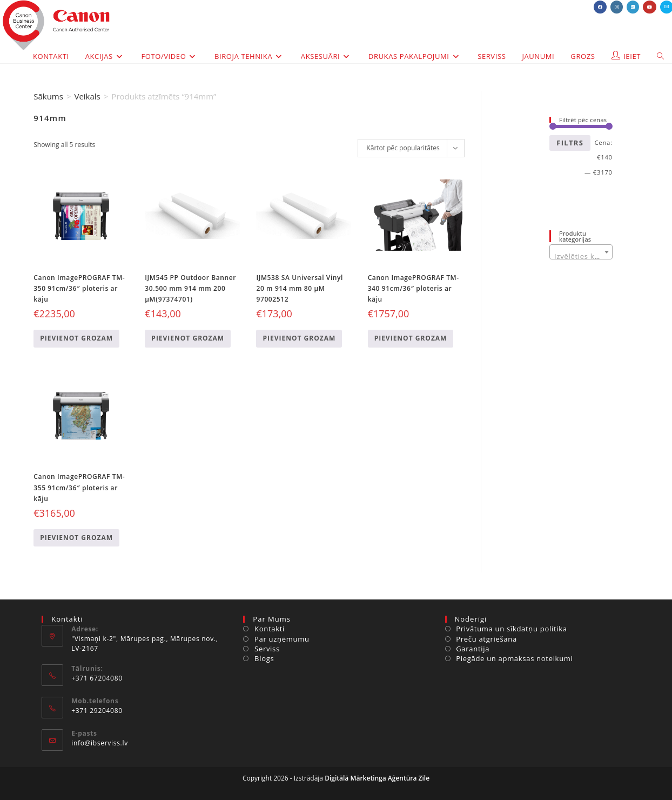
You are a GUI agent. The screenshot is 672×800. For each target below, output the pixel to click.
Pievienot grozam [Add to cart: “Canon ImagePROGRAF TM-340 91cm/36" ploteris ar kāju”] (411, 338)
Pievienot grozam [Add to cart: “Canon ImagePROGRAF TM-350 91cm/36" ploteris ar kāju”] (76, 338)
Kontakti (270, 629)
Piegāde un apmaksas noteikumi (514, 658)
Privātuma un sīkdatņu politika (511, 629)
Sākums (48, 96)
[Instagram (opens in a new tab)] (617, 7)
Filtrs (570, 143)
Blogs (264, 658)
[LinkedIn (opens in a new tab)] (633, 7)
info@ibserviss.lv (100, 743)
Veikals (87, 96)
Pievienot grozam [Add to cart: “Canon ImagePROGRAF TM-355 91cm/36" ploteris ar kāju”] (76, 538)
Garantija (473, 649)
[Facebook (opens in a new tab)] (600, 7)
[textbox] (581, 256)
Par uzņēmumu (282, 639)
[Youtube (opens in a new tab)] (650, 7)
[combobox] (581, 252)
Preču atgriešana (486, 639)
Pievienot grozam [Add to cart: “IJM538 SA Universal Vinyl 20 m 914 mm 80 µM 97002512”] (299, 338)
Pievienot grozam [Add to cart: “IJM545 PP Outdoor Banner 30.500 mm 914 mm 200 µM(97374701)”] (188, 338)
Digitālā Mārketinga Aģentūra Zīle (377, 778)
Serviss (267, 649)
